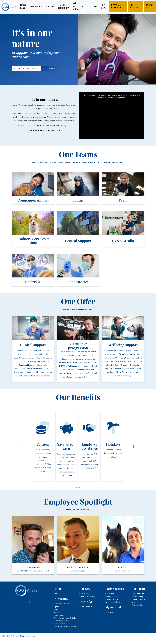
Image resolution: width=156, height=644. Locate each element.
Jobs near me (64, 68)
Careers (50, 6)
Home (56, 594)
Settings (109, 612)
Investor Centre (138, 599)
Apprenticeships (113, 602)
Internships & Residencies (65, 626)
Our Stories (104, 6)
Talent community (64, 6)
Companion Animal (62, 604)
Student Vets (111, 597)
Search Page (85, 594)
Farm (56, 609)
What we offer (76, 6)
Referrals (57, 612)
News (134, 602)
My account (135, 6)
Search (52, 68)
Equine (56, 607)
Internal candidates (118, 6)
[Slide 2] (80, 487)
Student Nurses (112, 599)
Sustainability (137, 597)
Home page (23, 6)
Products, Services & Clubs (65, 618)
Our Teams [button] (36, 6)
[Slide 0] (76, 487)
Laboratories (59, 615)
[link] (33, 188)
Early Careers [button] (89, 6)
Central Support (60, 621)
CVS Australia (59, 624)
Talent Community (87, 597)
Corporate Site (138, 594)
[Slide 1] (78, 487)
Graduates (110, 594)
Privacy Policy (138, 605)
